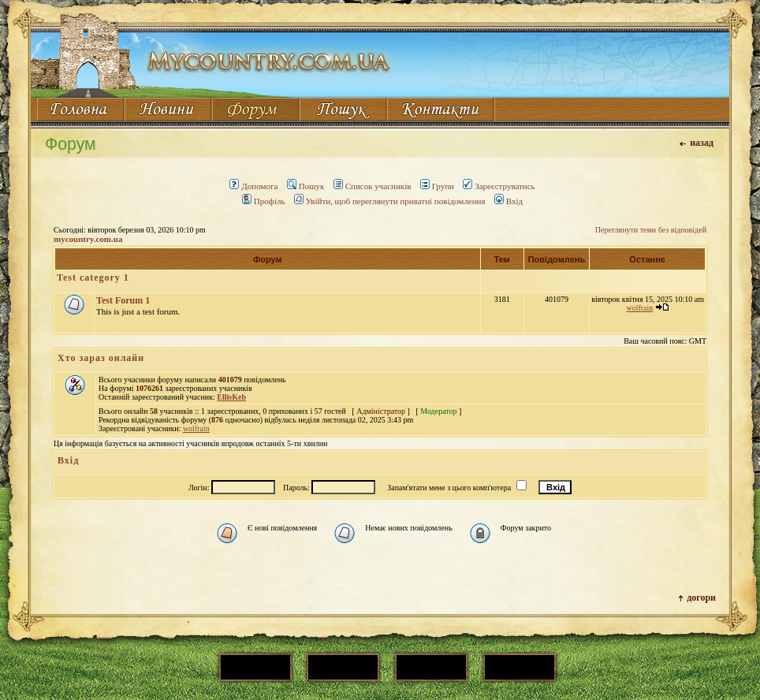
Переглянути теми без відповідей (651, 230)
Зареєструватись (499, 186)
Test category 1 (93, 277)
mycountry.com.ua (88, 239)
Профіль (264, 201)
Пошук (306, 186)
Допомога (253, 186)
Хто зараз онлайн (101, 358)
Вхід (509, 201)
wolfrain (639, 308)
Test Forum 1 (123, 300)
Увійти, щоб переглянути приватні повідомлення (390, 201)
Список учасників (373, 186)
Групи (437, 186)
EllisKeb (231, 397)
